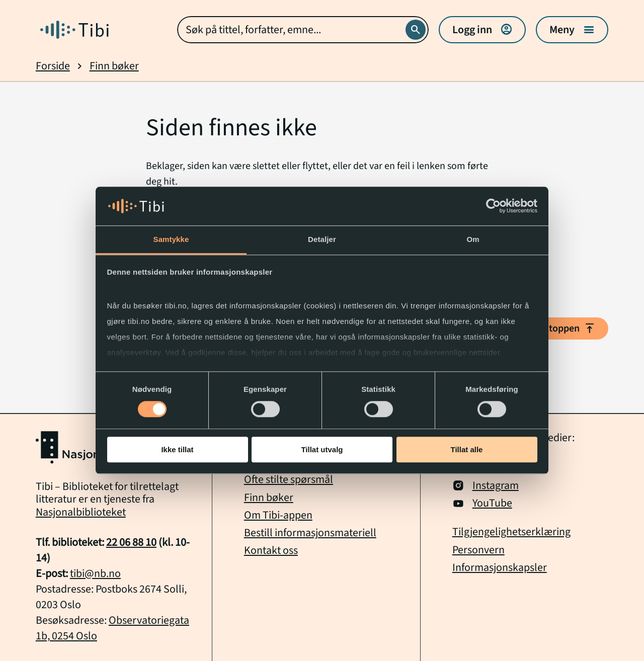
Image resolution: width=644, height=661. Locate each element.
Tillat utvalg (322, 449)
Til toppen (566, 328)
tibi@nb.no (95, 574)
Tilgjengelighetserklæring (511, 532)
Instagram (486, 486)
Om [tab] (473, 239)
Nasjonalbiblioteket (81, 512)
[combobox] (303, 30)
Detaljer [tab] (322, 239)
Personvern (478, 550)
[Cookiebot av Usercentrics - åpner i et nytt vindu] (493, 206)
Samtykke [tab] (171, 239)
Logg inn (482, 30)
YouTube (482, 503)
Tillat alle (467, 449)
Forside (53, 66)
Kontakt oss (271, 551)
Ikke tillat (177, 449)
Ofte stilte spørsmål (289, 480)
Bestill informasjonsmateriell (310, 533)
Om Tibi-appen (278, 515)
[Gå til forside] (74, 30)
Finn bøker (114, 66)
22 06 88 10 (131, 543)
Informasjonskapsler (500, 568)
